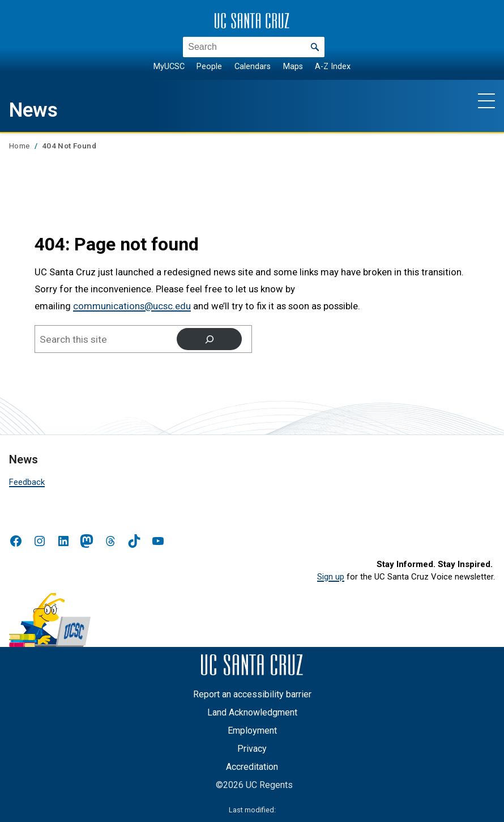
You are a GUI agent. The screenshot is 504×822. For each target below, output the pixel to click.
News (36, 109)
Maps (293, 67)
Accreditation (252, 767)
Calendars (253, 67)
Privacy (252, 749)
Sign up (331, 577)
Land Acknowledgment (252, 712)
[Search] (209, 339)
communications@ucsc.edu (132, 306)
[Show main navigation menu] (486, 100)
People (209, 67)
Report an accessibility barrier (252, 694)
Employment (252, 731)
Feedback (27, 482)
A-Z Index (333, 67)
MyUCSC (169, 67)
